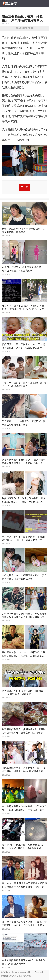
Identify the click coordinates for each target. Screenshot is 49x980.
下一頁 (24, 187)
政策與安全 (14, 976)
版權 (29, 976)
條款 (21, 976)
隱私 (25, 976)
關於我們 (5, 976)
